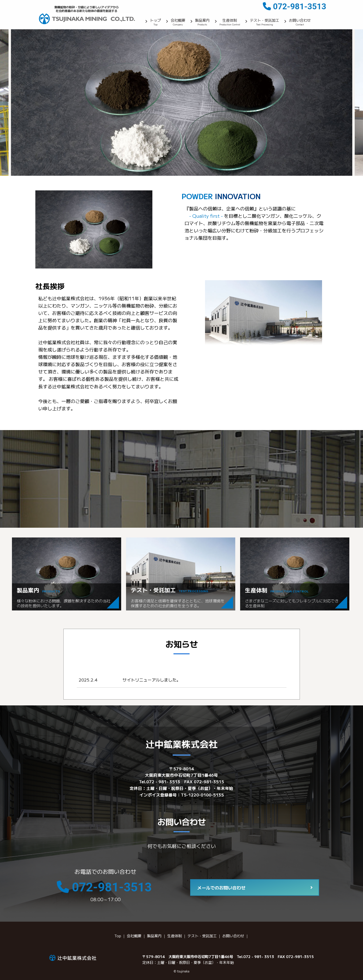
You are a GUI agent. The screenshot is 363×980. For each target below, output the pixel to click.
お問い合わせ (300, 22)
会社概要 (178, 22)
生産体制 (230, 22)
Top (118, 936)
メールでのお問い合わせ (221, 887)
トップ (155, 22)
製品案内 (202, 22)
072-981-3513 (300, 6)
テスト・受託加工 (265, 22)
